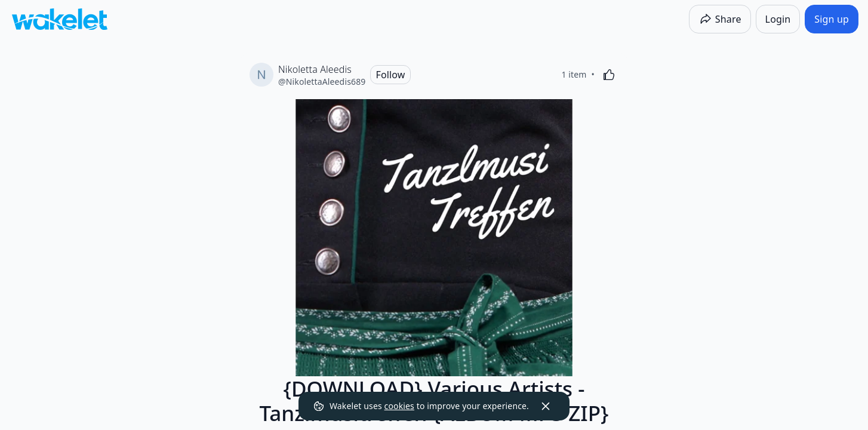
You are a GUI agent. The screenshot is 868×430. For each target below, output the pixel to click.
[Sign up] (832, 19)
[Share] (720, 19)
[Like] (609, 75)
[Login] (778, 19)
